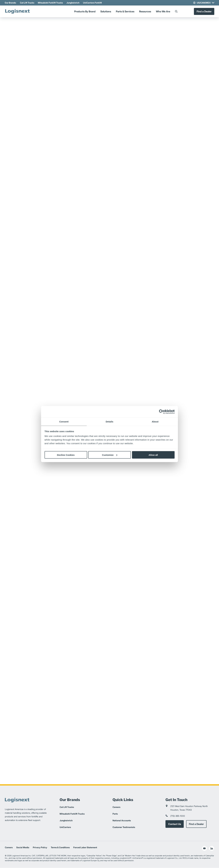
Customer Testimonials (124, 827)
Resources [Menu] (145, 11)
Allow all (153, 455)
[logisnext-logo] (18, 11)
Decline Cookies (66, 455)
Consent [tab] (64, 422)
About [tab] (155, 422)
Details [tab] (109, 422)
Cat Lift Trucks (27, 3)
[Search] (176, 11)
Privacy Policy (40, 848)
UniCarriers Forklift (93, 3)
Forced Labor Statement (85, 848)
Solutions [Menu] (106, 11)
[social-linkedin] (212, 849)
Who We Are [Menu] (163, 11)
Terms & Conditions (60, 848)
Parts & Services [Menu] (125, 11)
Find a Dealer (204, 11)
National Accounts (122, 821)
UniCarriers (65, 827)
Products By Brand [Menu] (85, 11)
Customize (110, 455)
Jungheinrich (73, 3)
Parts (115, 814)
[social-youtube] (204, 849)
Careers (116, 807)
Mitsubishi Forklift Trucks (50, 3)
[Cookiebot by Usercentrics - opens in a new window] (161, 412)
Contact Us (175, 824)
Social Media (23, 848)
